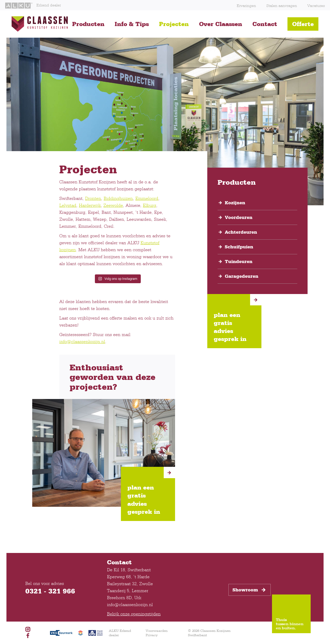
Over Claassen (221, 24)
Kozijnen (235, 203)
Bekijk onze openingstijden (134, 614)
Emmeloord (147, 198)
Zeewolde (113, 205)
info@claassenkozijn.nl (82, 341)
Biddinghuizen (118, 198)
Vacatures (316, 6)
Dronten (93, 198)
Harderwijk (90, 205)
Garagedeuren (242, 276)
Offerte (303, 24)
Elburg (150, 205)
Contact (265, 24)
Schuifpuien (239, 247)
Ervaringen (246, 6)
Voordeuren (239, 217)
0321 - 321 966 (50, 591)
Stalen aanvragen (282, 6)
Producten (88, 24)
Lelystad (68, 205)
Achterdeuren (241, 232)
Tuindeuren (239, 262)
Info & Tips (132, 24)
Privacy (152, 635)
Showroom (250, 590)
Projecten (174, 24)
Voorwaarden (157, 631)
